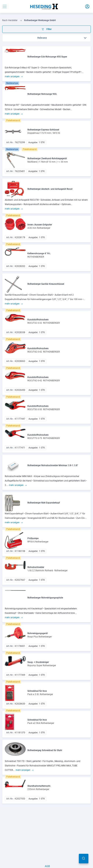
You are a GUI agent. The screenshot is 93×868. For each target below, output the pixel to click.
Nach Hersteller (10, 20)
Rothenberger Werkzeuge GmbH (40, 20)
